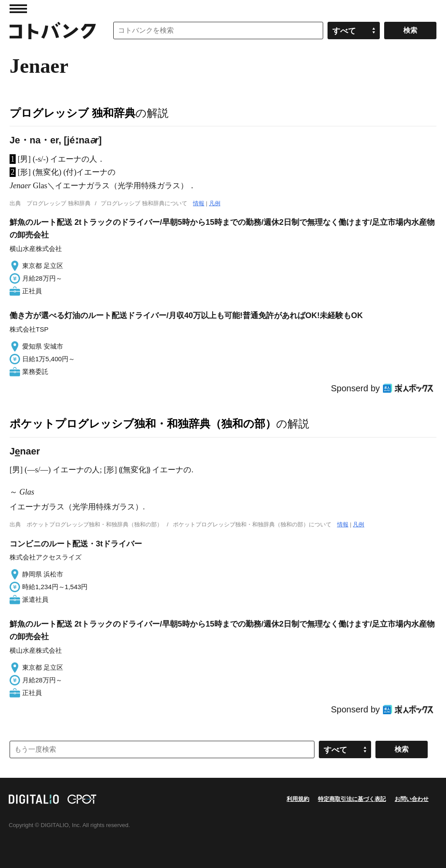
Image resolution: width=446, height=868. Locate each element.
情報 (199, 203)
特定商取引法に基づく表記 (352, 799)
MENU (18, 9)
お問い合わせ (412, 799)
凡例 (215, 203)
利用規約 (298, 799)
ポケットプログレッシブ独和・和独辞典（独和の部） (143, 424)
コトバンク (53, 31)
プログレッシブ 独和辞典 (73, 113)
